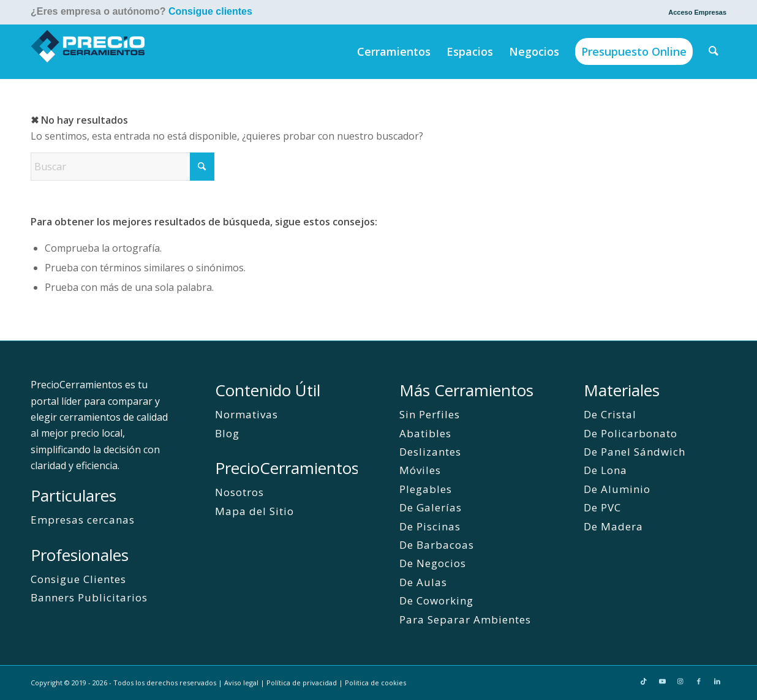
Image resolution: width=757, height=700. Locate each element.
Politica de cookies (375, 683)
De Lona (605, 470)
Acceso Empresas (697, 12)
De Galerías (431, 507)
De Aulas (423, 582)
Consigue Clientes (78, 579)
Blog (227, 433)
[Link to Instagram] (680, 681)
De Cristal (610, 414)
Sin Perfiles (430, 414)
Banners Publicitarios (89, 597)
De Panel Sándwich (635, 452)
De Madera (613, 526)
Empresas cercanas (83, 520)
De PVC (602, 507)
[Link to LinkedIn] (717, 681)
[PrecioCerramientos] (88, 51)
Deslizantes (430, 452)
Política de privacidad (302, 683)
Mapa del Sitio (254, 511)
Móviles (420, 470)
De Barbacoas (437, 545)
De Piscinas (430, 526)
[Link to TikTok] (644, 681)
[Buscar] (714, 51)
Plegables (426, 489)
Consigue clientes (210, 11)
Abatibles (425, 433)
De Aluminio (617, 489)
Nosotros (239, 492)
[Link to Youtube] (662, 681)
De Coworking (436, 600)
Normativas (247, 414)
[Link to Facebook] (699, 681)
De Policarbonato (631, 433)
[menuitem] (694, 12)
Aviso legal (241, 683)
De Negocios (433, 563)
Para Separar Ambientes (465, 619)
